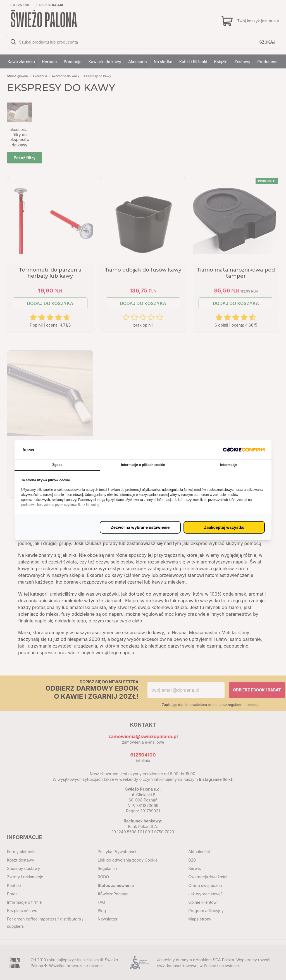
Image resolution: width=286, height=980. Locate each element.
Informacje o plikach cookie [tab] (143, 465)
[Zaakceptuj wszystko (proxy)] (224, 527)
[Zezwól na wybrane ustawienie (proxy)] (140, 527)
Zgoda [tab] (57, 465)
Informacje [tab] (229, 465)
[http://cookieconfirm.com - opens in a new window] (244, 449)
